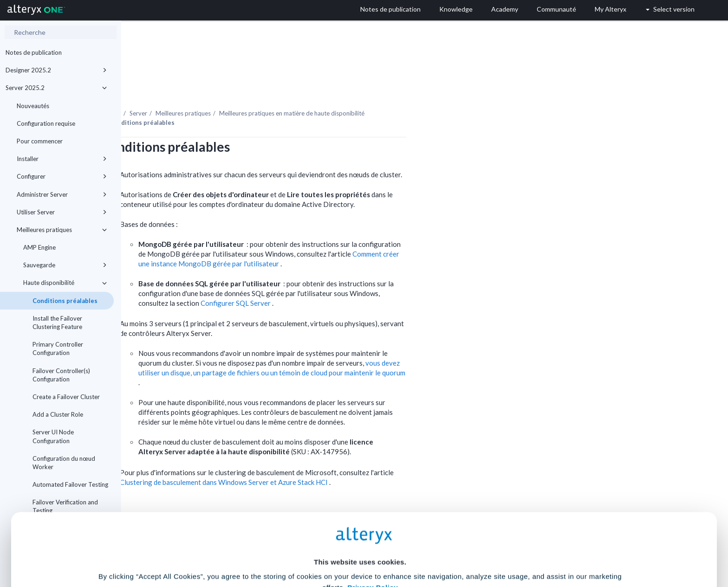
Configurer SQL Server (357, 277)
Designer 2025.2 (56, 70)
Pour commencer (40, 141)
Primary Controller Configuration (58, 348)
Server (260, 88)
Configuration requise (46, 123)
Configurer (62, 176)
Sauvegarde (65, 265)
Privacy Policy (373, 493)
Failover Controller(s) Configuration (61, 375)
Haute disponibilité (65, 283)
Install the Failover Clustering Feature (57, 323)
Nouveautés (33, 106)
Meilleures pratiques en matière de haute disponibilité (413, 88)
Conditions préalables (65, 301)
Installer (62, 159)
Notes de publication (34, 52)
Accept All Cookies (294, 546)
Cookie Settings (360, 519)
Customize (435, 546)
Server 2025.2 (56, 88)
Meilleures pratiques (62, 230)
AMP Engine (39, 247)
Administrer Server (62, 194)
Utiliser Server (62, 212)
